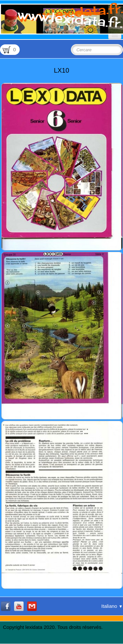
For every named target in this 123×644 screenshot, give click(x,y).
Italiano (112, 606)
